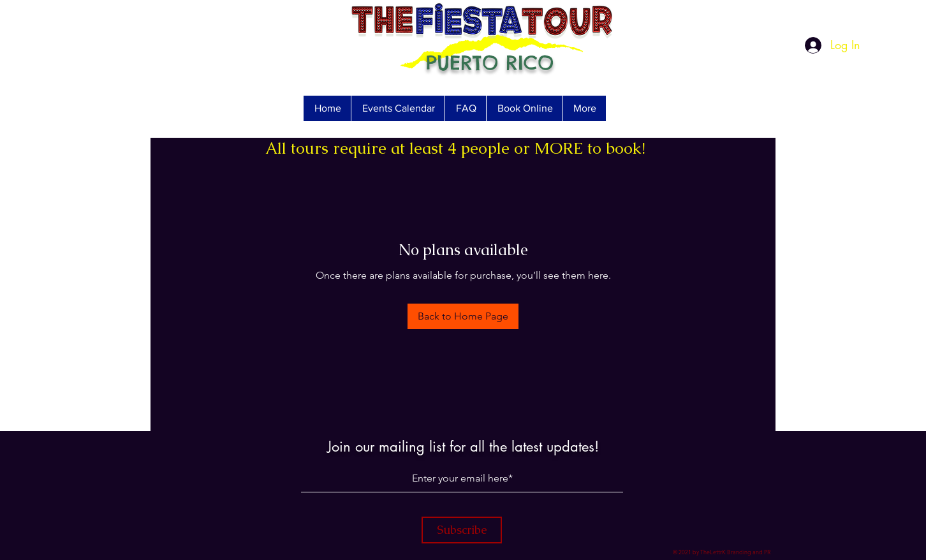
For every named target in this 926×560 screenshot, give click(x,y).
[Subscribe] (462, 530)
